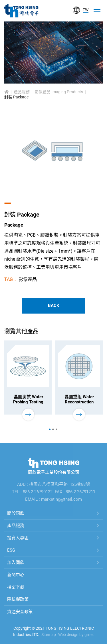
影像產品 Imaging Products (59, 92)
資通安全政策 (20, 612)
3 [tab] (56, 429)
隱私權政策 (18, 599)
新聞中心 (16, 575)
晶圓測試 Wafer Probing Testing (28, 399)
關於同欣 (16, 513)
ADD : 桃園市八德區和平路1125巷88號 (53, 484)
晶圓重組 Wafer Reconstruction (79, 399)
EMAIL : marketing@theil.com (53, 499)
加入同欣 (16, 562)
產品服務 (22, 92)
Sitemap (49, 635)
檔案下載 (16, 587)
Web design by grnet (76, 635)
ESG (11, 550)
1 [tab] (50, 429)
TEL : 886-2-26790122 (32, 492)
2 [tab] (53, 429)
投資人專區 (18, 538)
